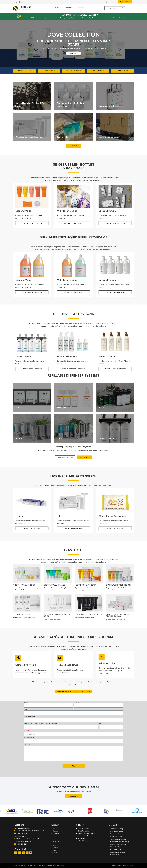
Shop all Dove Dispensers (32, 369)
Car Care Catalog (116, 849)
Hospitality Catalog (117, 831)
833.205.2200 (126, 2)
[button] (1, 811)
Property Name (29, 716)
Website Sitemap (59, 866)
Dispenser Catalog (65, 457)
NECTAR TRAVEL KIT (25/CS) (86, 585)
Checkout (55, 831)
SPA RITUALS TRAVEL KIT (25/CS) (118, 585)
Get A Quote (73, 146)
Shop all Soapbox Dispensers (73, 369)
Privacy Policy (50, 866)
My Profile (56, 833)
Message (27, 745)
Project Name (29, 738)
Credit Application (83, 831)
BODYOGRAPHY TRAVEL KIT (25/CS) (88, 614)
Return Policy (82, 838)
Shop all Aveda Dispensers (115, 369)
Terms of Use (41, 866)
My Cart (55, 828)
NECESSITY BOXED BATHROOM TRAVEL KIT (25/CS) (118, 615)
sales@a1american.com (110, 2)
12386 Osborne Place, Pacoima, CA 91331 (30, 831)
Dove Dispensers (98, 71)
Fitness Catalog (115, 847)
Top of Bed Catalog (117, 829)
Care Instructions (83, 828)
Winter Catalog (115, 855)
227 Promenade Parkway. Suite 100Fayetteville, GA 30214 (28, 840)
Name (26, 702)
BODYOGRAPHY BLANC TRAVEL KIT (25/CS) (57, 615)
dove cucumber (122, 71)
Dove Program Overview (118, 844)
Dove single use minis (25, 71)
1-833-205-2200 (22, 833)
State (26, 731)
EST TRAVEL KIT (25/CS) (21, 614)
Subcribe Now (73, 796)
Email (26, 709)
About (54, 845)
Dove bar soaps (49, 71)
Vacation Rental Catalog (118, 839)
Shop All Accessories (32, 528)
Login (22, 2)
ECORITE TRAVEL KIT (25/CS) (55, 585)
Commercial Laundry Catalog (120, 842)
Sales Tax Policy (83, 841)
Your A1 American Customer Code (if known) (40, 724)
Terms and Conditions (85, 836)
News (54, 850)
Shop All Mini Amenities (32, 223)
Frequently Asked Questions (87, 833)
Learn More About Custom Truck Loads (73, 691)
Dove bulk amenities (73, 71)
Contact (55, 848)
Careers (55, 853)
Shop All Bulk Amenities (32, 292)
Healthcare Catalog (117, 834)
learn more (73, 53)
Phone (77, 702)
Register (17, 2)
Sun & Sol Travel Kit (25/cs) (24, 585)
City (101, 724)
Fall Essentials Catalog (118, 852)
